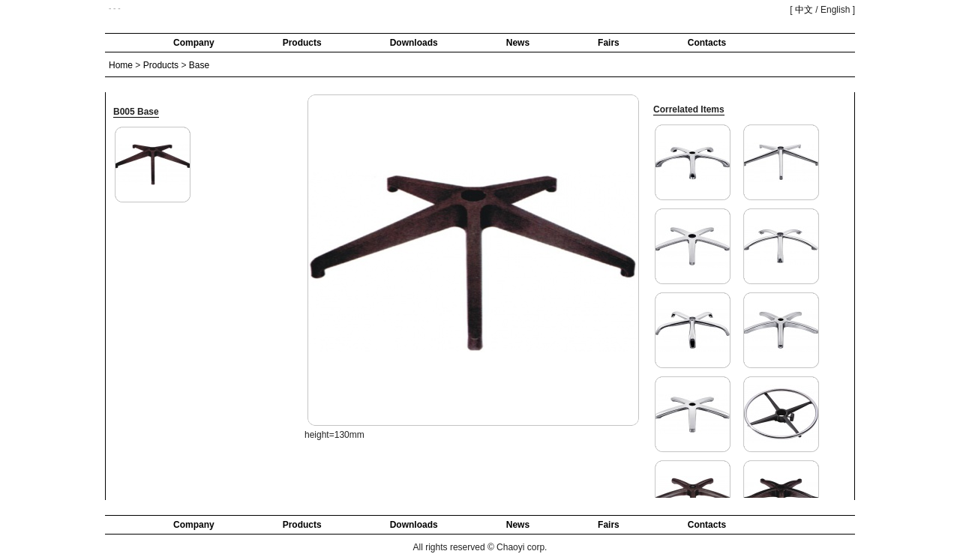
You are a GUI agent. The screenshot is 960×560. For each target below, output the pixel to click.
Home (121, 65)
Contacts (707, 43)
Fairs (609, 43)
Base (199, 65)
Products (302, 43)
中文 (804, 10)
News (518, 43)
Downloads (414, 43)
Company (194, 43)
